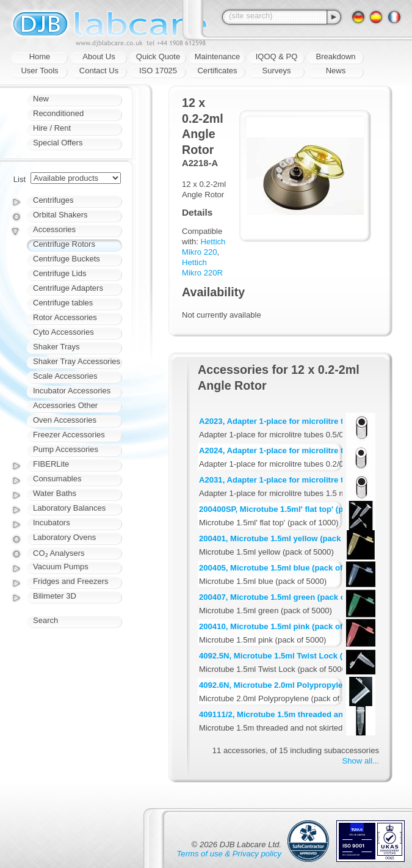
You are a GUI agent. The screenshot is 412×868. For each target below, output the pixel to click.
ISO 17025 (158, 71)
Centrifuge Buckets (67, 259)
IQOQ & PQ (277, 57)
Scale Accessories (65, 376)
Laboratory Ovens (64, 537)
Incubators (52, 523)
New (41, 99)
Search (45, 620)
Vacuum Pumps (61, 567)
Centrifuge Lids (60, 273)
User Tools (39, 71)
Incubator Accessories (72, 391)
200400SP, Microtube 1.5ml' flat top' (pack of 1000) (294, 509)
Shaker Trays (56, 347)
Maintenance (217, 57)
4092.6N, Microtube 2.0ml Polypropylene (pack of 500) (301, 685)
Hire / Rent (52, 128)
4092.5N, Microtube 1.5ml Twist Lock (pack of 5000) (296, 656)
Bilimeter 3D (55, 596)
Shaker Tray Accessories (77, 361)
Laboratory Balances (69, 508)
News (336, 71)
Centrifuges (53, 200)
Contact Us (99, 71)
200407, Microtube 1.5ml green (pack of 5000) (285, 597)
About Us (99, 57)
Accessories (54, 229)
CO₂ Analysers (59, 553)
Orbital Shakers (60, 215)
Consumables (57, 479)
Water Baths (55, 493)
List (20, 179)
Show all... (361, 761)
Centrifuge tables (63, 303)
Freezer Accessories (69, 435)
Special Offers (58, 143)
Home (40, 57)
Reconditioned (58, 113)
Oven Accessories (65, 420)
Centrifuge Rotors (64, 244)
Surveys (277, 71)
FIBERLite (51, 464)
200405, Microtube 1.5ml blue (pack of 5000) (282, 568)
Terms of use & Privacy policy (229, 854)
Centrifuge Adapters (68, 288)
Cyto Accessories (63, 332)
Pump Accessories (66, 449)
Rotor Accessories (65, 317)
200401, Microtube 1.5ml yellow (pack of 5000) (286, 538)
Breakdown (335, 57)
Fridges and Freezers (71, 581)
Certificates (217, 71)
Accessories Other (65, 405)
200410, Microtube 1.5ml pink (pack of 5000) (282, 626)
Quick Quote (158, 57)
